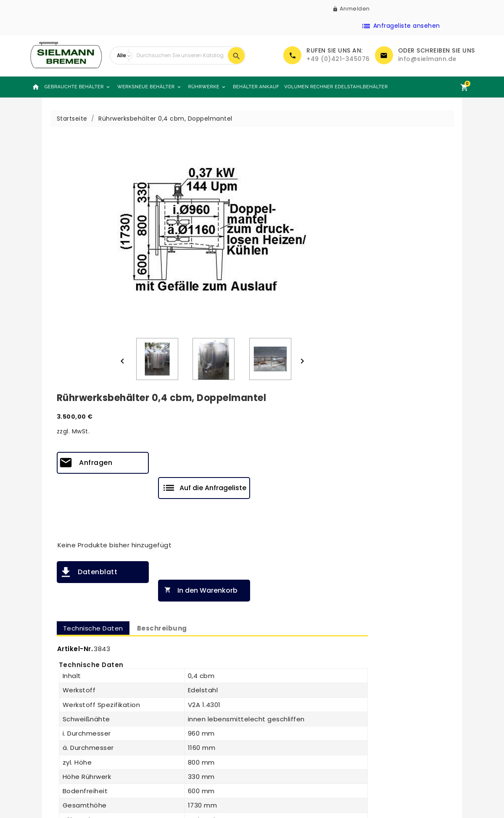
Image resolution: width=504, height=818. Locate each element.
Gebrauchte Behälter (78, 87)
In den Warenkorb (401, 297)
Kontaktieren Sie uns (179, 720)
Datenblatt (299, 297)
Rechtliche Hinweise (290, 720)
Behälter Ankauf (256, 87)
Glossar (270, 770)
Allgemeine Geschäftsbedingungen (296, 734)
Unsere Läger (167, 741)
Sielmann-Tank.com (179, 752)
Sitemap (160, 731)
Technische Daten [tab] (295, 335)
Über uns (161, 709)
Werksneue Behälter (150, 87)
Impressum (276, 748)
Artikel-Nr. (277, 356)
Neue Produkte (59, 709)
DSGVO (270, 759)
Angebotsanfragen (65, 752)
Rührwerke (207, 87)
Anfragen (297, 213)
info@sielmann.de (427, 59)
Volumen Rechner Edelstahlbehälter (336, 87)
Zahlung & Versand (288, 709)
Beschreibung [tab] (364, 335)
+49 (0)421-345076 (338, 59)
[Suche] (180, 55)
